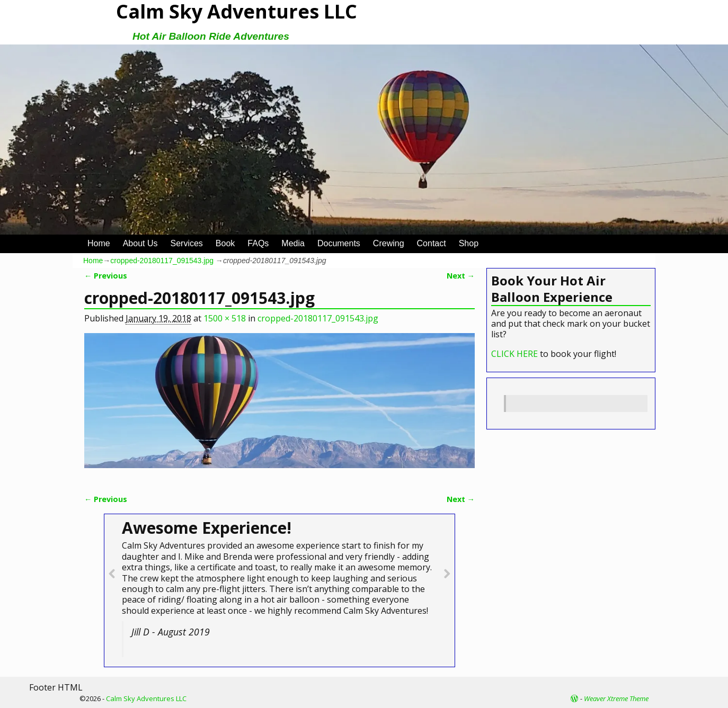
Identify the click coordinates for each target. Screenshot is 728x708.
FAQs (258, 243)
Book (225, 243)
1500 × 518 (225, 318)
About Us (140, 243)
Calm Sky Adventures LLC (146, 698)
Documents (339, 243)
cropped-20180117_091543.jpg (162, 261)
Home (99, 243)
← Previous (106, 276)
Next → (461, 276)
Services (187, 243)
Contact (432, 243)
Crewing (389, 243)
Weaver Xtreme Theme (616, 698)
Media (293, 243)
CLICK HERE (514, 354)
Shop (469, 243)
